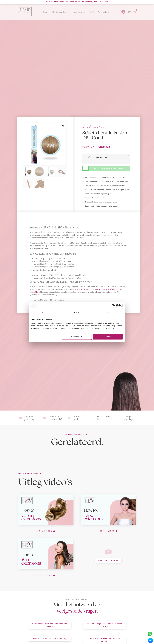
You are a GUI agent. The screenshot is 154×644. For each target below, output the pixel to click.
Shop (45, 12)
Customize (77, 337)
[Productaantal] (85, 168)
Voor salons (104, 12)
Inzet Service (79, 12)
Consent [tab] (45, 313)
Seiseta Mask (35, 292)
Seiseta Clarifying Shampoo (112, 289)
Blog (92, 12)
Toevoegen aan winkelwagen (109, 168)
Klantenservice (60, 12)
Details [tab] (77, 313)
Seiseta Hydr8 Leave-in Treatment (87, 289)
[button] (63, 126)
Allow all (108, 337)
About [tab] (109, 313)
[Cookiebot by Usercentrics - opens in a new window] (113, 306)
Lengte (88, 157)
